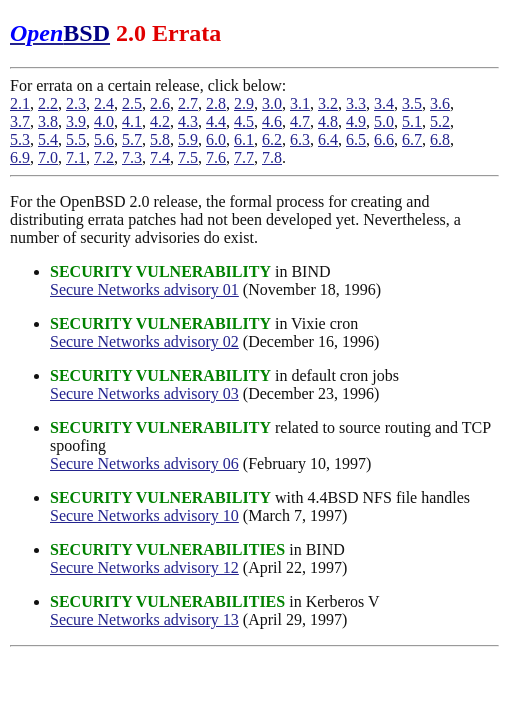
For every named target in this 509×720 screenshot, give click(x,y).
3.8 (48, 121)
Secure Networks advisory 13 (144, 619)
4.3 (188, 121)
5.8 (160, 139)
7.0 (48, 157)
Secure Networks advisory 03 (144, 393)
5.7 (132, 139)
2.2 (48, 103)
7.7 (244, 157)
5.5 (76, 139)
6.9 (20, 157)
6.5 (356, 139)
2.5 (132, 103)
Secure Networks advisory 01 (144, 289)
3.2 (328, 103)
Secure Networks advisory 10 (144, 515)
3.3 (356, 103)
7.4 (160, 157)
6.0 (216, 139)
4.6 (272, 121)
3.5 (412, 103)
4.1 (132, 121)
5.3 (20, 139)
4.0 (104, 121)
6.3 (300, 139)
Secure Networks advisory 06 (144, 463)
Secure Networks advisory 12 (144, 567)
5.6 (104, 139)
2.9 (244, 103)
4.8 (328, 121)
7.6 (216, 157)
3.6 (440, 103)
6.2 (272, 139)
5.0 (384, 121)
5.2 (440, 121)
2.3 (76, 103)
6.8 (440, 139)
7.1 (76, 157)
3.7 (20, 121)
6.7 (412, 139)
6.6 (384, 139)
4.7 (300, 121)
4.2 (160, 121)
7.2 (104, 157)
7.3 (132, 157)
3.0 (272, 103)
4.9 (356, 121)
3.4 (384, 103)
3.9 (76, 121)
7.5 (188, 157)
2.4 (104, 103)
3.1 (300, 103)
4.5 (244, 121)
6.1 (244, 139)
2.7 (188, 103)
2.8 (216, 103)
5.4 (48, 139)
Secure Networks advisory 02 (144, 341)
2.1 (20, 103)
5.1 (412, 121)
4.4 (216, 121)
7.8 (272, 157)
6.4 (328, 139)
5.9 (188, 139)
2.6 (160, 103)
